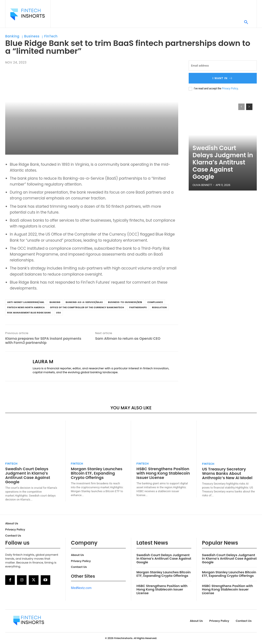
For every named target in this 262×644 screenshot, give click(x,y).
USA (59, 313)
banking (55, 302)
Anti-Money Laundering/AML (26, 302)
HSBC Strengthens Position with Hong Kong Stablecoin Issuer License (163, 473)
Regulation (159, 307)
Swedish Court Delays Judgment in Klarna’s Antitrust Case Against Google (223, 173)
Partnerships (138, 307)
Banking (12, 36)
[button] (246, 22)
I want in (223, 78)
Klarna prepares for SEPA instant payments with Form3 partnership (43, 341)
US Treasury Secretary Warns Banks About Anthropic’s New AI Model (227, 473)
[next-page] (249, 107)
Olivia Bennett (202, 185)
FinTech (51, 36)
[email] (223, 66)
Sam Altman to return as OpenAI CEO (128, 339)
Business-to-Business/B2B (125, 302)
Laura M (43, 362)
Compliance (155, 302)
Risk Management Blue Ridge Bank (29, 313)
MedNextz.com (81, 588)
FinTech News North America (26, 307)
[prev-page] (241, 107)
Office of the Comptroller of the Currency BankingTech (87, 307)
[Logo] (27, 14)
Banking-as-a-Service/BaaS (84, 302)
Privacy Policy (230, 89)
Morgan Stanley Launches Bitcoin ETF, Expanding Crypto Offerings (97, 473)
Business (32, 36)
